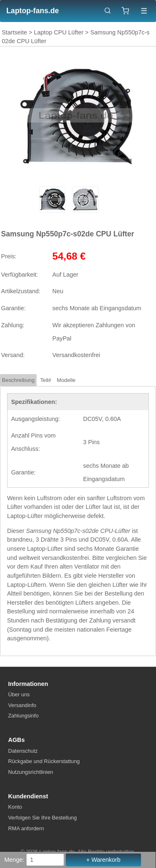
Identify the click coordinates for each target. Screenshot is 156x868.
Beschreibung (18, 380)
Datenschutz (23, 751)
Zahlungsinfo (24, 716)
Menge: (15, 860)
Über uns (19, 694)
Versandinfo (22, 705)
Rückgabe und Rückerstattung (44, 761)
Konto (15, 807)
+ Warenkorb (103, 860)
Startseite (14, 32)
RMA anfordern (26, 828)
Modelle (66, 380)
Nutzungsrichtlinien (31, 772)
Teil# (46, 380)
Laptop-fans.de (32, 11)
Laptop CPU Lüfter (58, 32)
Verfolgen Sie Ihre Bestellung (43, 818)
